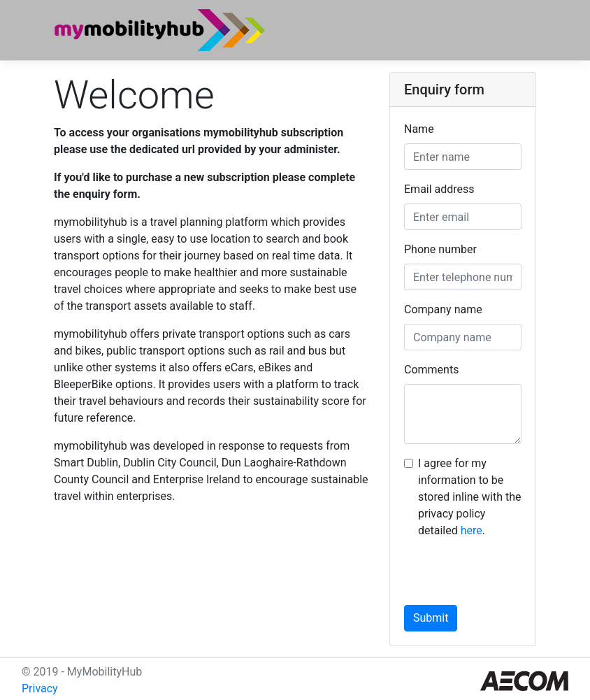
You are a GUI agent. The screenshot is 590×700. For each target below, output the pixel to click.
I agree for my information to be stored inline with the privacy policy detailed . (469, 497)
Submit (431, 618)
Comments (431, 370)
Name (419, 129)
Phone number (440, 249)
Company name (443, 309)
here (472, 530)
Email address (439, 189)
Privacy (40, 688)
